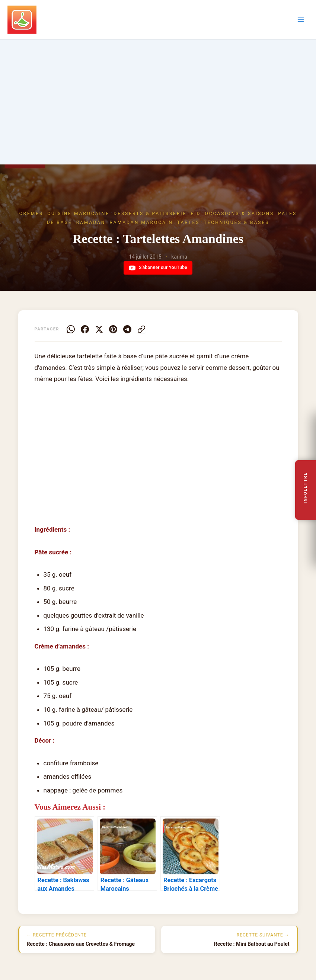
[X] (99, 329)
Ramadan (91, 222)
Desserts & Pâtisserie (150, 214)
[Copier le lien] (141, 329)
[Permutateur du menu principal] (301, 20)
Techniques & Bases (236, 222)
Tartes (189, 222)
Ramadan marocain (141, 222)
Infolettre (306, 488)
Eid (196, 214)
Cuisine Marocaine (78, 214)
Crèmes (31, 214)
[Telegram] (127, 329)
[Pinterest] (113, 329)
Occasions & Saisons (239, 214)
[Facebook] (85, 329)
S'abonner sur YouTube (158, 268)
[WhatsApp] (71, 329)
